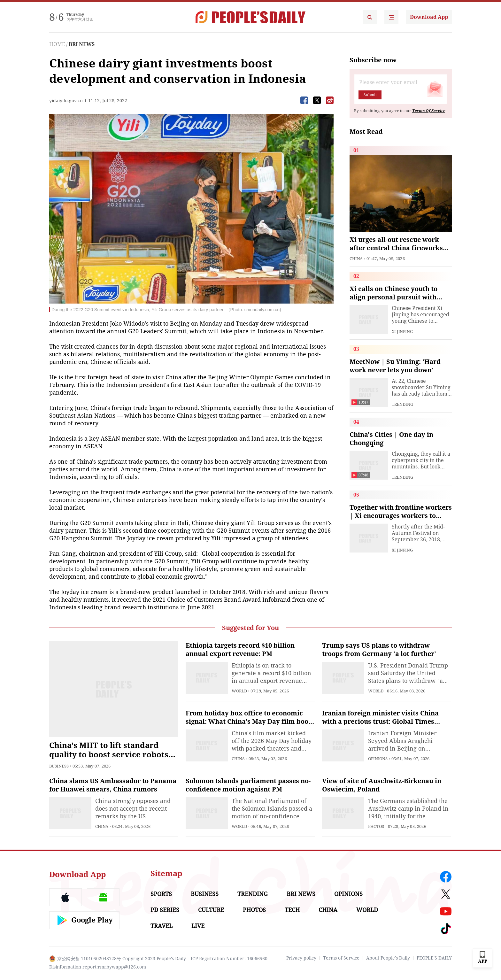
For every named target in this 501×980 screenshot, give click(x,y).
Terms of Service (341, 958)
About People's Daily (388, 958)
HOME (57, 44)
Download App (429, 17)
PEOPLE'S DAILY (434, 958)
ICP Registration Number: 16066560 (229, 959)
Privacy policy (301, 958)
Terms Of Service (429, 111)
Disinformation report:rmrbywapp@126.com (98, 967)
